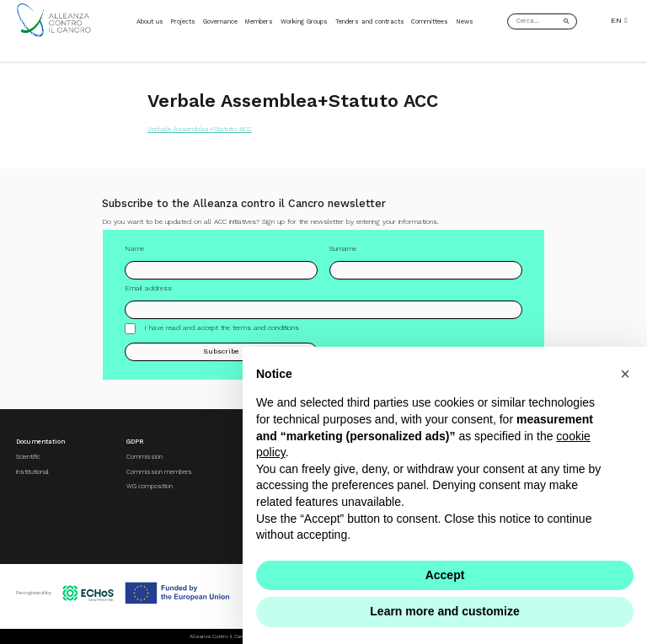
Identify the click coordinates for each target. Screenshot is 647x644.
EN (619, 21)
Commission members (159, 472)
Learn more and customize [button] (444, 611)
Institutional (32, 472)
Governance (220, 21)
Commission (144, 457)
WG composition (150, 486)
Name (134, 248)
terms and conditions (266, 327)
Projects (183, 21)
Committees (430, 21)
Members (259, 21)
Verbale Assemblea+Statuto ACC (200, 129)
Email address (148, 288)
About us (150, 21)
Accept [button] (445, 575)
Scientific (28, 457)
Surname (343, 248)
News (465, 21)
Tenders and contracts (370, 21)
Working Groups (304, 21)
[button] (625, 374)
